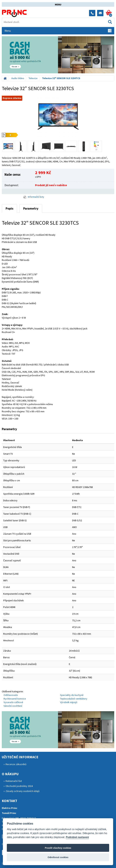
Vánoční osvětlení (13, 706)
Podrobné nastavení (77, 837)
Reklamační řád (14, 781)
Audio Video (18, 78)
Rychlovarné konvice (15, 699)
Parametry (31, 208)
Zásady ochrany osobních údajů (23, 791)
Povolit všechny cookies (58, 848)
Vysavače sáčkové (13, 702)
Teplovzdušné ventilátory (74, 699)
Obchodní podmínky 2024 (19, 786)
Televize (33, 78)
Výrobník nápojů (69, 702)
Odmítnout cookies (58, 857)
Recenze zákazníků (16, 764)
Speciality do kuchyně (72, 695)
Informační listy (34, 197)
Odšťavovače (11, 695)
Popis (9, 208)
